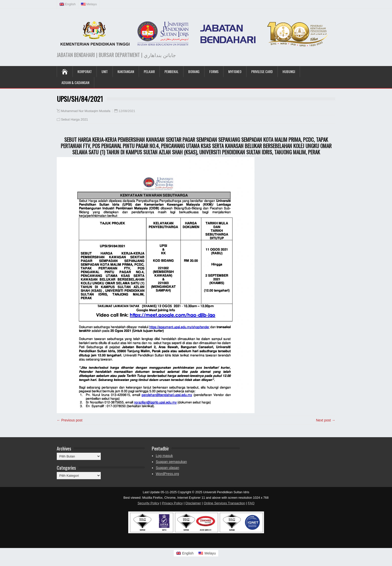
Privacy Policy (172, 503)
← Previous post (70, 420)
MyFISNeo (235, 71)
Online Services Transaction (224, 503)
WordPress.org (167, 474)
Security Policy (148, 503)
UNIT (105, 71)
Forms (214, 71)
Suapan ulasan (167, 468)
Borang (194, 71)
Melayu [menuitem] (210, 553)
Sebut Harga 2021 (74, 119)
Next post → (326, 420)
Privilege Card (262, 71)
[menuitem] (68, 4)
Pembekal (171, 71)
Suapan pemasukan (171, 462)
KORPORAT (85, 71)
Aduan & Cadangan (75, 82)
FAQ (251, 503)
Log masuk (164, 456)
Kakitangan (126, 71)
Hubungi (289, 71)
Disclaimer (193, 503)
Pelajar (149, 71)
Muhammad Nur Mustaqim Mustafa (86, 111)
